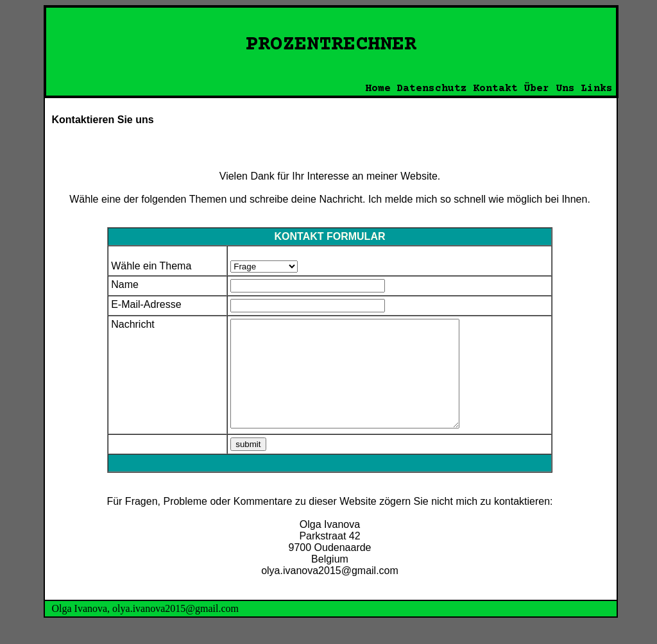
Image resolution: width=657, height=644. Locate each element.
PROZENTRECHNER (331, 45)
